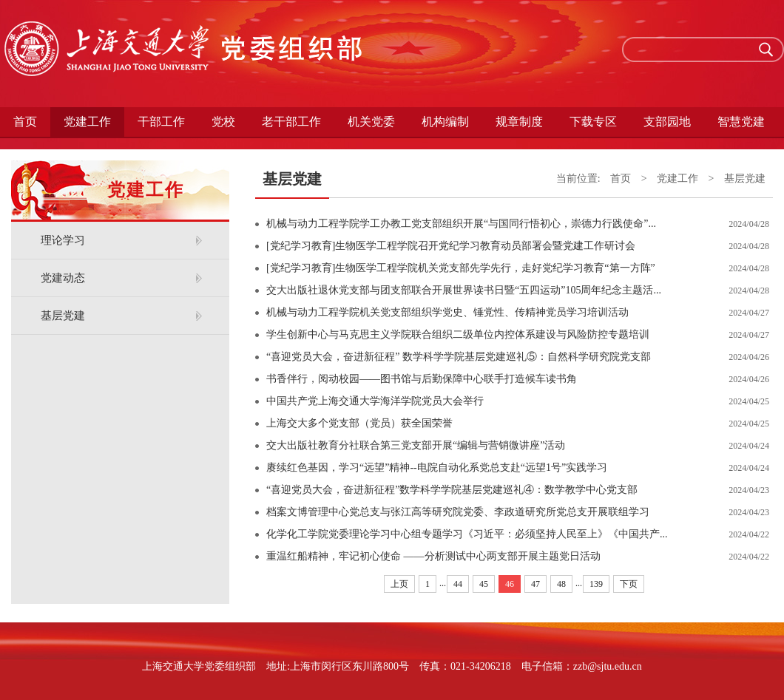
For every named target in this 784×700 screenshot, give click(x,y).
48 (561, 584)
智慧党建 (741, 122)
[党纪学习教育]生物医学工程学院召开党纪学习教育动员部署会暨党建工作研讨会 (451, 246)
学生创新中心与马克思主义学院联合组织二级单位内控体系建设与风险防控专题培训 (458, 334)
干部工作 (161, 122)
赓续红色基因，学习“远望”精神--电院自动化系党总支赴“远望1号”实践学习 (437, 468)
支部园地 (667, 122)
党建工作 (87, 122)
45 (484, 584)
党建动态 (63, 278)
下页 (629, 584)
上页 (399, 584)
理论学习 (63, 240)
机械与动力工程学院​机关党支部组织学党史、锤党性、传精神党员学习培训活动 (447, 312)
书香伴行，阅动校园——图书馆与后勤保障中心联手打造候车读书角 (422, 379)
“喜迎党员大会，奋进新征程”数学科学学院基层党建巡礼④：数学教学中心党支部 (452, 490)
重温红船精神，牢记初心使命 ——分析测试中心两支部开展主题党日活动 (433, 556)
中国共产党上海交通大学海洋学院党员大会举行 (375, 401)
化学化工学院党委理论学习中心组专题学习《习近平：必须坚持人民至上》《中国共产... (467, 534)
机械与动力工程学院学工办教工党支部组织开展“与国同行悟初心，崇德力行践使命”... (461, 224)
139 (596, 584)
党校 (223, 122)
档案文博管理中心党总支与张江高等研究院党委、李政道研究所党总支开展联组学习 (458, 512)
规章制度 (519, 122)
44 (458, 584)
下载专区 (593, 122)
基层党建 (63, 316)
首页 (25, 122)
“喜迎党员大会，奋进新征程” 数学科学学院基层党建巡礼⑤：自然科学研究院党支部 (459, 357)
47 (535, 584)
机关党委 (371, 122)
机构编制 (445, 122)
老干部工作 (291, 122)
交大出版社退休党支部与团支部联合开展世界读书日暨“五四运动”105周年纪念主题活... (464, 290)
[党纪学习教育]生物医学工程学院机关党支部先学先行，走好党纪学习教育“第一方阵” (461, 268)
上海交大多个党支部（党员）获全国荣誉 (359, 423)
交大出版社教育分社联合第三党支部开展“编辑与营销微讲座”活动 (416, 445)
